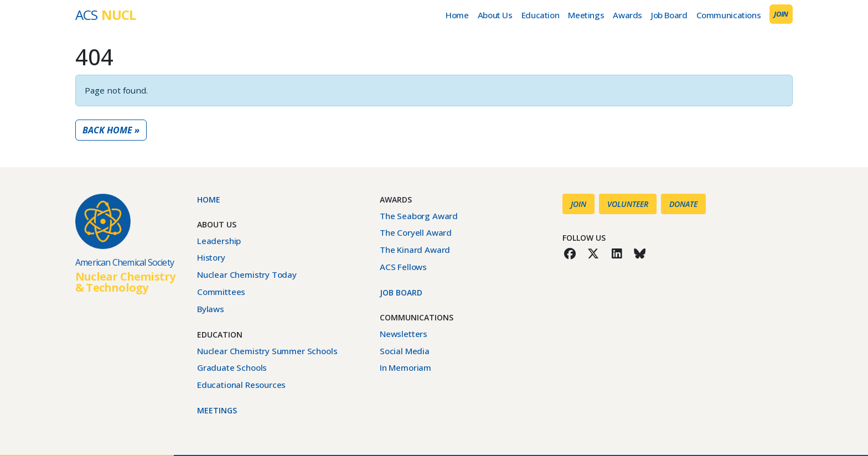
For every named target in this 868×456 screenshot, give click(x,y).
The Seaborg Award (419, 216)
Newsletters (404, 334)
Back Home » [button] (111, 130)
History (211, 257)
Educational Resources (241, 385)
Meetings (586, 15)
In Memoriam (405, 367)
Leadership (219, 241)
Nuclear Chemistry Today (247, 274)
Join (781, 14)
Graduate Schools (232, 367)
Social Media (405, 351)
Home (457, 15)
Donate (683, 204)
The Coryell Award (416, 232)
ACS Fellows (403, 267)
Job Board (669, 15)
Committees (221, 292)
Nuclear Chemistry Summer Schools (267, 351)
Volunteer (628, 204)
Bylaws (211, 309)
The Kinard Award (415, 250)
